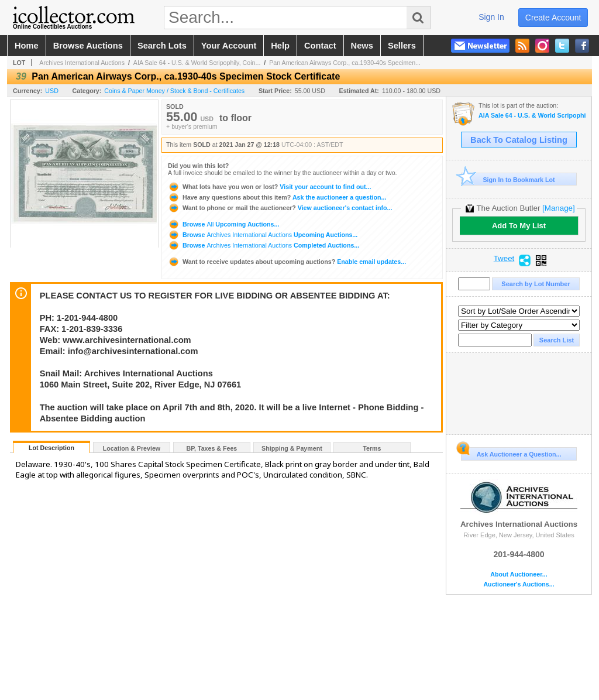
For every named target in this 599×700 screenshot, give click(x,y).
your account (229, 46)
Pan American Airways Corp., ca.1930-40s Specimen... (345, 63)
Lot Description (51, 448)
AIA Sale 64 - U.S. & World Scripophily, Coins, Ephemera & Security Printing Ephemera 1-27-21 (532, 116)
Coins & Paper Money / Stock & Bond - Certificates (174, 91)
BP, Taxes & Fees (212, 448)
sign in (491, 17)
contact (320, 46)
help (280, 46)
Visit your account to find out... (269, 187)
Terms (372, 448)
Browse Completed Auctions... (264, 245)
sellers (402, 46)
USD (52, 91)
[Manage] (558, 208)
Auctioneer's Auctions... (519, 584)
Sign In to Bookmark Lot (508, 179)
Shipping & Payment (292, 448)
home (27, 46)
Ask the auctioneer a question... (277, 197)
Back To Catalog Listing (519, 140)
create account (553, 18)
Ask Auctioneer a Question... (511, 452)
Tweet (504, 259)
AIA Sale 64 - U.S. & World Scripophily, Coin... (197, 63)
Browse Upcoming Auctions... (223, 224)
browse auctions (88, 46)
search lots (162, 46)
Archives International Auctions (82, 63)
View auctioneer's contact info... (280, 208)
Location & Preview (132, 448)
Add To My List (519, 226)
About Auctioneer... (519, 574)
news (362, 46)
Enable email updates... (287, 262)
